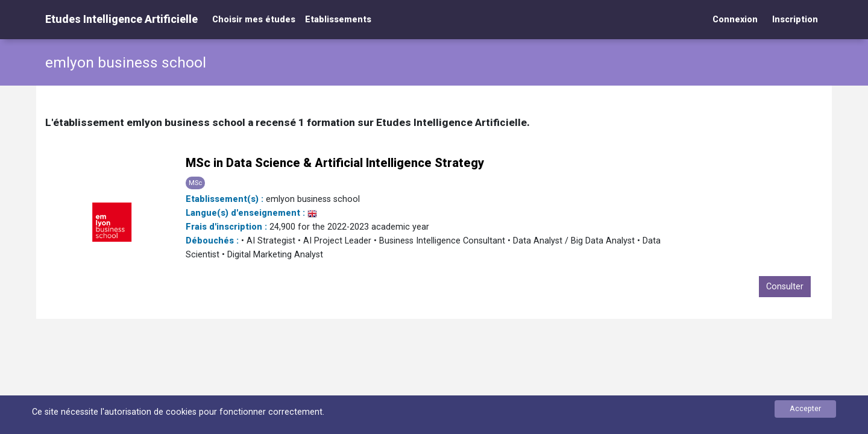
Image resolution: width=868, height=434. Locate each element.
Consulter (785, 287)
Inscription (795, 20)
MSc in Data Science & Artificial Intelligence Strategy (335, 163)
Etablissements (338, 20)
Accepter (805, 408)
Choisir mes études (254, 20)
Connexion (735, 20)
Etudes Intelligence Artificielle (121, 19)
